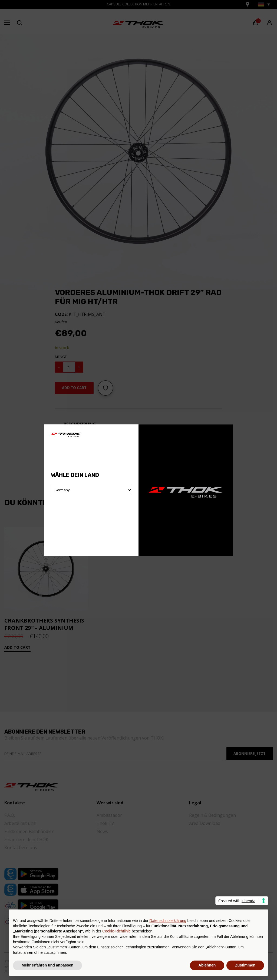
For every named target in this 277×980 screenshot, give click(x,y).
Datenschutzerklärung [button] (168, 921)
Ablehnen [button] (207, 965)
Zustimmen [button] (245, 965)
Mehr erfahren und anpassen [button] (47, 965)
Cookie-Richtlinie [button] (116, 931)
